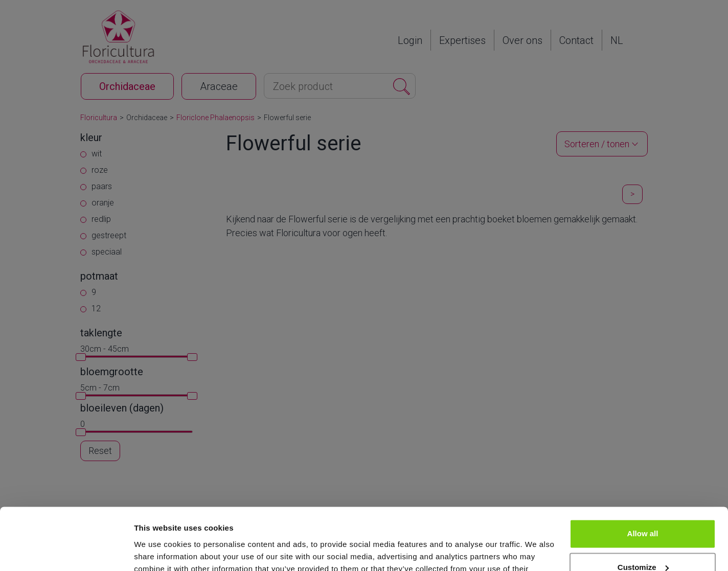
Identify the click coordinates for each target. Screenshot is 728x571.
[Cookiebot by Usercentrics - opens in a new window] (66, 551)
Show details (158, 551)
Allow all (643, 476)
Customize (643, 509)
